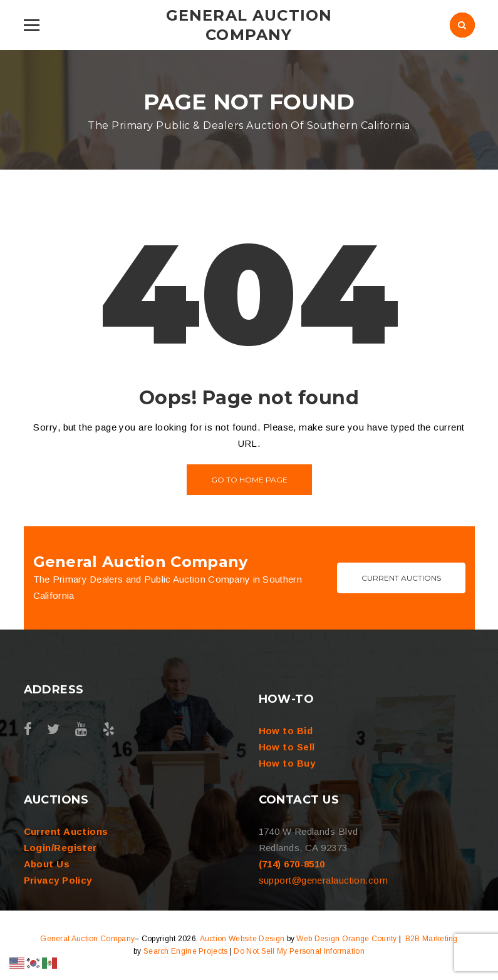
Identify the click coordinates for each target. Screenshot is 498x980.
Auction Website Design (242, 939)
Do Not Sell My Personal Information (299, 951)
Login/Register (60, 848)
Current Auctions (401, 578)
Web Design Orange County (346, 939)
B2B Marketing (432, 939)
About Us (47, 864)
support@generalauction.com (324, 880)
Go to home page (249, 480)
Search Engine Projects (186, 951)
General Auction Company (87, 939)
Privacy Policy (58, 880)
